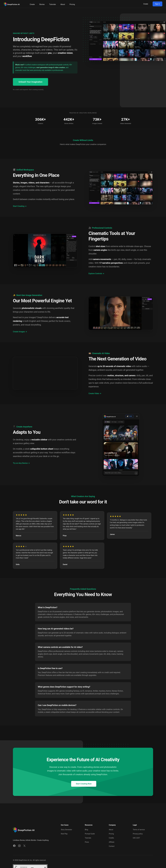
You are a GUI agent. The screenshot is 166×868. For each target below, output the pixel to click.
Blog (86, 830)
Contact (112, 846)
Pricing (111, 834)
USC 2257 (136, 838)
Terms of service (139, 830)
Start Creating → (20, 206)
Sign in (157, 4)
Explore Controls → (96, 274)
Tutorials (88, 838)
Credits (111, 838)
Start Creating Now (84, 784)
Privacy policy (138, 834)
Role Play (64, 834)
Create (146, 4)
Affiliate (112, 842)
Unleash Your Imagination (30, 82)
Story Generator (66, 830)
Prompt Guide (90, 834)
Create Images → (20, 332)
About (111, 830)
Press (87, 842)
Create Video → (95, 393)
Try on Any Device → (21, 463)
